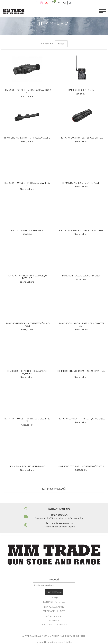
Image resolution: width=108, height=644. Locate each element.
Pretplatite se (54, 592)
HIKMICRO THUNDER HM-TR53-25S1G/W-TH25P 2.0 (27, 420)
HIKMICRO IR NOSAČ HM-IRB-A (27, 231)
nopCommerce (56, 642)
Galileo (69, 642)
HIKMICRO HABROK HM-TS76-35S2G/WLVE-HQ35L (27, 325)
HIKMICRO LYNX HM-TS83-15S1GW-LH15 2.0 (81, 138)
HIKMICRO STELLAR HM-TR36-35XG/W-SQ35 (81, 466)
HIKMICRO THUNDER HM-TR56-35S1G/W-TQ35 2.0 (81, 372)
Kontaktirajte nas (54, 602)
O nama (54, 598)
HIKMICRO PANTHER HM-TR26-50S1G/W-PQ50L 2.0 (27, 277)
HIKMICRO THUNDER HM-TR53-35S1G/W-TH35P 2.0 (27, 184)
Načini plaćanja (54, 617)
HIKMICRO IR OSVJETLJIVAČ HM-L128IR (81, 276)
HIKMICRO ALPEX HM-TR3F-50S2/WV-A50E (81, 231)
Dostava (54, 621)
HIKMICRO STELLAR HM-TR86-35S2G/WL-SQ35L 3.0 (27, 372)
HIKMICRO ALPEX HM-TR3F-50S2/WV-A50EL (27, 138)
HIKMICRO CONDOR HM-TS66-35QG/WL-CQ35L (81, 419)
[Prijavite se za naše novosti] (54, 585)
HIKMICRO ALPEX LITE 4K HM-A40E (81, 183)
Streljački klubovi (54, 611)
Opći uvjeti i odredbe (54, 624)
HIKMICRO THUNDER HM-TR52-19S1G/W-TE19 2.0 (81, 325)
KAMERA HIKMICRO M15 (81, 90)
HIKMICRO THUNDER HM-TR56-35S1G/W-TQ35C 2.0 (27, 91)
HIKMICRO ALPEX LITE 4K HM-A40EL (27, 466)
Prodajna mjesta (54, 607)
